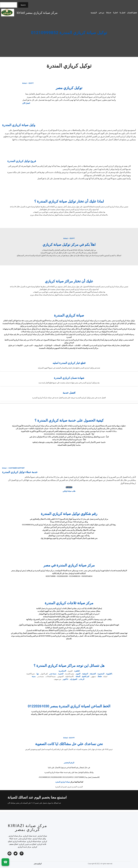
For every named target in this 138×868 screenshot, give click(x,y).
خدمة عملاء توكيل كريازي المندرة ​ (20, 472)
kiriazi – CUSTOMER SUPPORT (13, 468)
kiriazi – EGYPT (28, 83)
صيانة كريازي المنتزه (63, 782)
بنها (38, 674)
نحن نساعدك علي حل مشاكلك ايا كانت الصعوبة (69, 744)
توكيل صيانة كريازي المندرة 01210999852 (69, 33)
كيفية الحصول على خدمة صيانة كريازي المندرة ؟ (69, 420)
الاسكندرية (62, 671)
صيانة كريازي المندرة (69, 315)
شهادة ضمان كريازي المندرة (69, 378)
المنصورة (101, 674)
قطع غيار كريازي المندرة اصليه (69, 363)
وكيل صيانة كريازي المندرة (19, 125)
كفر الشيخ (86, 676)
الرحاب (82, 679)
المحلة (78, 676)
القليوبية (109, 674)
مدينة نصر (53, 674)
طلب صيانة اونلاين (69, 491)
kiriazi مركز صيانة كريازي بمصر (37, 13)
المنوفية (85, 674)
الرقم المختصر (69, 763)
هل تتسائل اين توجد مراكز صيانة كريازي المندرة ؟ (69, 666)
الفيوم (78, 674)
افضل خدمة (69, 393)
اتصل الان (26, 103)
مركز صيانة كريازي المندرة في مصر (69, 565)
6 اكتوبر (65, 679)
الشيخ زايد (74, 679)
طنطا (100, 676)
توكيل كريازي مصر (69, 88)
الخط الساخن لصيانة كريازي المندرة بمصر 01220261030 (69, 706)
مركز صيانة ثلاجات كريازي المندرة (69, 603)
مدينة (34, 676)
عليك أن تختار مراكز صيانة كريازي (69, 281)
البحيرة (61, 674)
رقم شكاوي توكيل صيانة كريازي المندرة (69, 514)
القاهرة (77, 671)
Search (23, 5)
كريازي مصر (38, 864)
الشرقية (93, 674)
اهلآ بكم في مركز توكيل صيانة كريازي (69, 245)
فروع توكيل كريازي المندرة (22, 161)
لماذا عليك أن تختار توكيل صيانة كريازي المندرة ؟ (69, 201)
